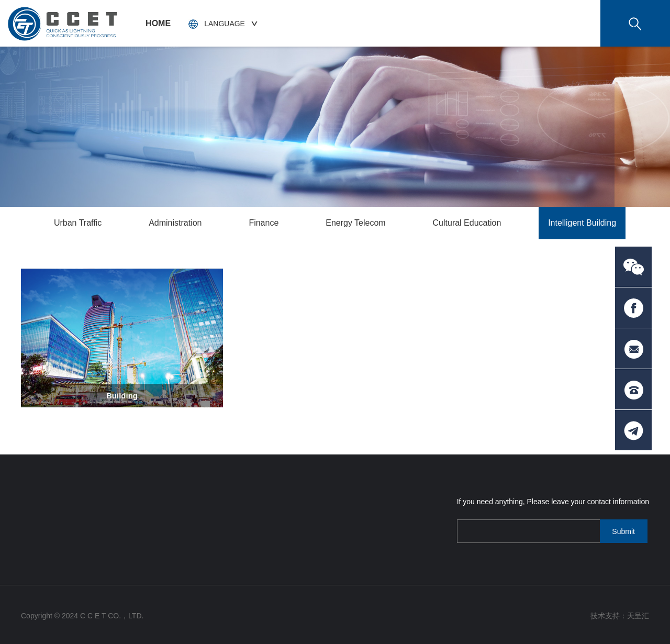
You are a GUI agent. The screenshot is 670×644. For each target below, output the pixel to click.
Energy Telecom (355, 223)
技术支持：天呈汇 (620, 616)
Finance (264, 223)
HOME (158, 23)
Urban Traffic (78, 223)
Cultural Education (467, 223)
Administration (175, 223)
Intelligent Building (582, 223)
